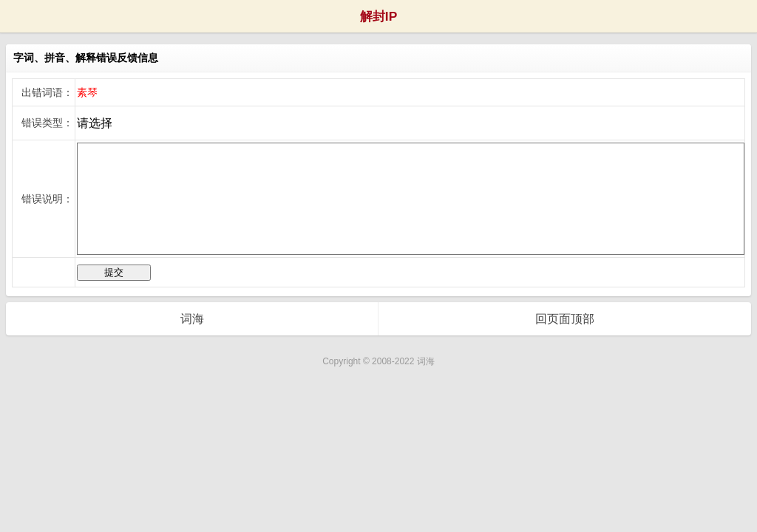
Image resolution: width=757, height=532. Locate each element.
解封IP (378, 16)
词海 (192, 319)
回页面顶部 (565, 319)
